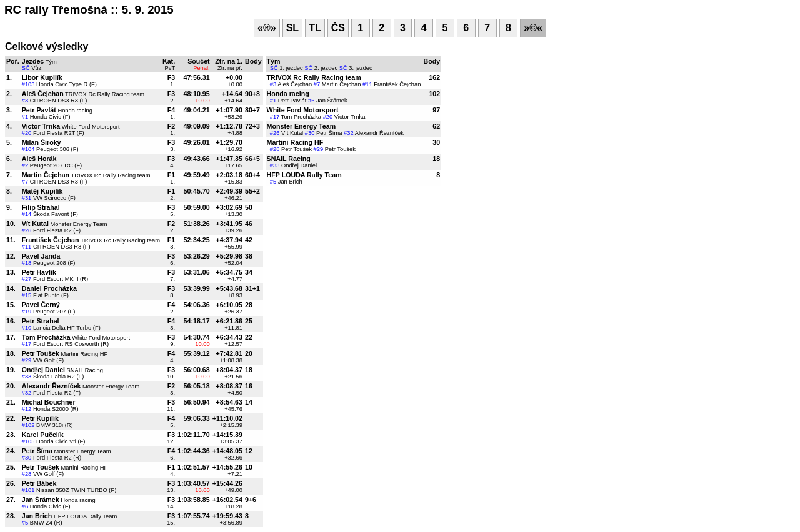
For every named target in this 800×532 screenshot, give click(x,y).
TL (315, 28)
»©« (533, 28)
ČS (338, 28)
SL (292, 28)
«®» (267, 28)
